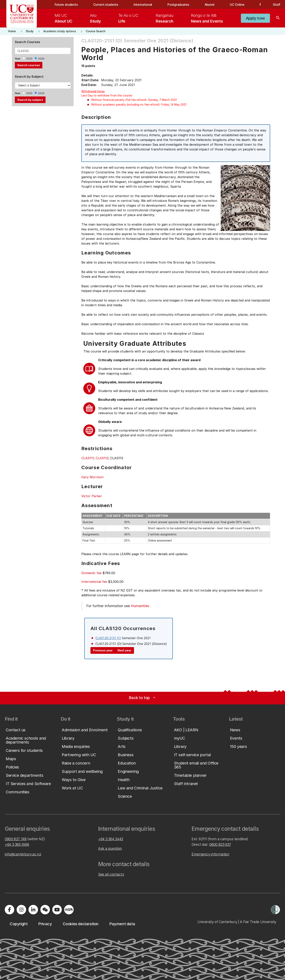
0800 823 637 (220, 844)
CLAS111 (88, 458)
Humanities (140, 606)
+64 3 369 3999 (17, 844)
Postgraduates (178, 5)
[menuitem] (64, 18)
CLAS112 (102, 458)
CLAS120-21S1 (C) (108, 638)
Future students (66, 5)
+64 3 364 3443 (111, 839)
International (143, 5)
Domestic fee (91, 573)
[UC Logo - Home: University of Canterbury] (22, 14)
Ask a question (110, 848)
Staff (277, 5)
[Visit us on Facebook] (9, 910)
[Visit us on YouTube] (57, 910)
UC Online (237, 5)
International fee (94, 582)
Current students (106, 5)
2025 (29, 59)
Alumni (209, 5)
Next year (124, 650)
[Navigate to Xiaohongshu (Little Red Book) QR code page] (69, 910)
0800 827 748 (16, 839)
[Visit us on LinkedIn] (33, 910)
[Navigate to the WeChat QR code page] (45, 910)
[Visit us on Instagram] (21, 910)
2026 (41, 59)
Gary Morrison (92, 477)
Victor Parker (92, 496)
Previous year (103, 650)
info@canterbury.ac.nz (23, 854)
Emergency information (210, 854)
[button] (255, 18)
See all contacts (111, 874)
